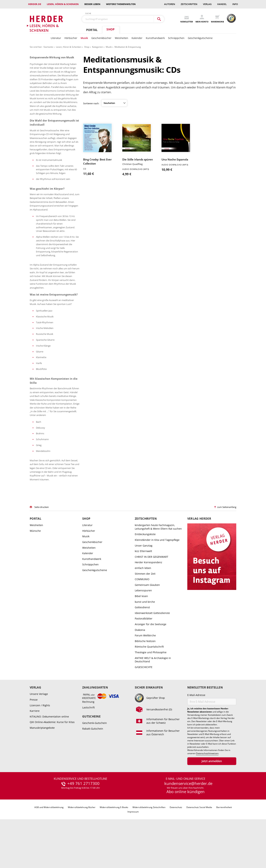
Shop (110, 29)
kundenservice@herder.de (188, 822)
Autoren (170, 4)
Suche (88, 13)
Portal (92, 30)
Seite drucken (42, 545)
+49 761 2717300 (83, 822)
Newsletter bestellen (205, 726)
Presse (34, 738)
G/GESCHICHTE (144, 705)
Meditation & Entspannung (128, 47)
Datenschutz (176, 845)
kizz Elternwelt (143, 589)
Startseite (48, 47)
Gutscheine (91, 755)
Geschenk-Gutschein (95, 761)
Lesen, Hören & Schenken (63, 4)
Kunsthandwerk (155, 38)
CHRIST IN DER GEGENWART (152, 595)
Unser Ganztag (144, 583)
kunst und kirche (145, 640)
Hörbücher (71, 38)
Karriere (35, 749)
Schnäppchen (176, 38)
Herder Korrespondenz (148, 600)
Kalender (137, 38)
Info (235, 4)
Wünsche (35, 569)
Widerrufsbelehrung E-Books (114, 845)
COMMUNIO (142, 617)
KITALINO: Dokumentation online (49, 754)
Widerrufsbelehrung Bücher (82, 845)
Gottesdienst (142, 645)
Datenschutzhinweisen (207, 792)
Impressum (133, 850)
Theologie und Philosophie (151, 690)
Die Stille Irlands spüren (138, 159)
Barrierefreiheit (224, 845)
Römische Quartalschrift (149, 685)
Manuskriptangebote (42, 766)
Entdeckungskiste (145, 572)
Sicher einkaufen (149, 726)
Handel (222, 4)
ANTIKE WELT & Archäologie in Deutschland (153, 698)
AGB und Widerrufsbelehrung (49, 845)
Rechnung (88, 740)
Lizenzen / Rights (40, 743)
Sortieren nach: (91, 103)
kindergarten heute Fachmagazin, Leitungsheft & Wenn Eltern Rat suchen (158, 565)
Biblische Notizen (145, 679)
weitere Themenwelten (121, 4)
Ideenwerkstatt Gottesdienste (152, 651)
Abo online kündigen (186, 830)
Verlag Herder (199, 557)
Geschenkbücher (101, 38)
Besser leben (92, 4)
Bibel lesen (141, 634)
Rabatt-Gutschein (93, 767)
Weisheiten (122, 38)
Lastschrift (88, 745)
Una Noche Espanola (175, 159)
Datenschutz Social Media (199, 845)
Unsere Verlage (39, 732)
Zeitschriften (189, 4)
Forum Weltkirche (145, 673)
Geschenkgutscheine (200, 38)
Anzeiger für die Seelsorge (151, 662)
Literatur (56, 38)
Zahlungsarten (95, 726)
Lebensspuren (143, 628)
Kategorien (97, 47)
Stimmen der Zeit (145, 612)
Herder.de (35, 4)
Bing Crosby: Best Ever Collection (97, 161)
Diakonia (140, 668)
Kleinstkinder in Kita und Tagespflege (157, 578)
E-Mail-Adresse (196, 733)
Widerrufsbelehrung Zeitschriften (149, 845)
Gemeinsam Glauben (147, 623)
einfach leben (143, 606)
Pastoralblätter (144, 657)
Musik (84, 38)
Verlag (207, 4)
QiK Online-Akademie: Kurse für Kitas (52, 760)
